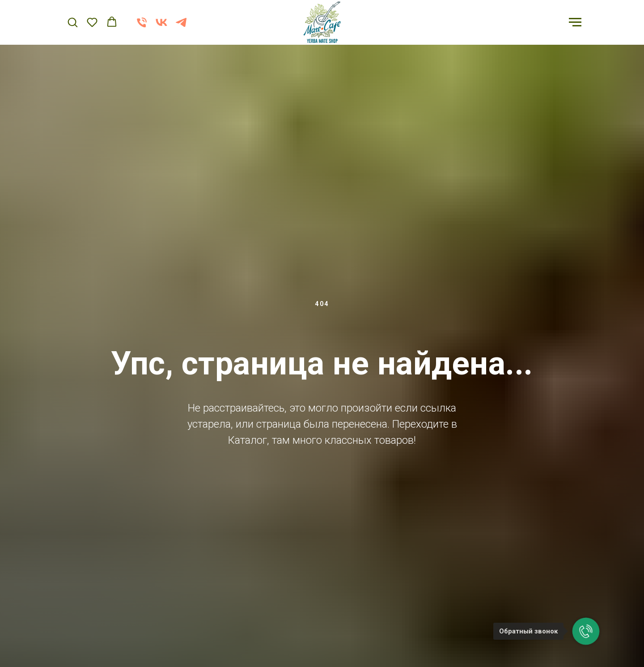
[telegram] (181, 27)
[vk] (161, 27)
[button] (72, 22)
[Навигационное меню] (575, 22)
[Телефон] (142, 27)
